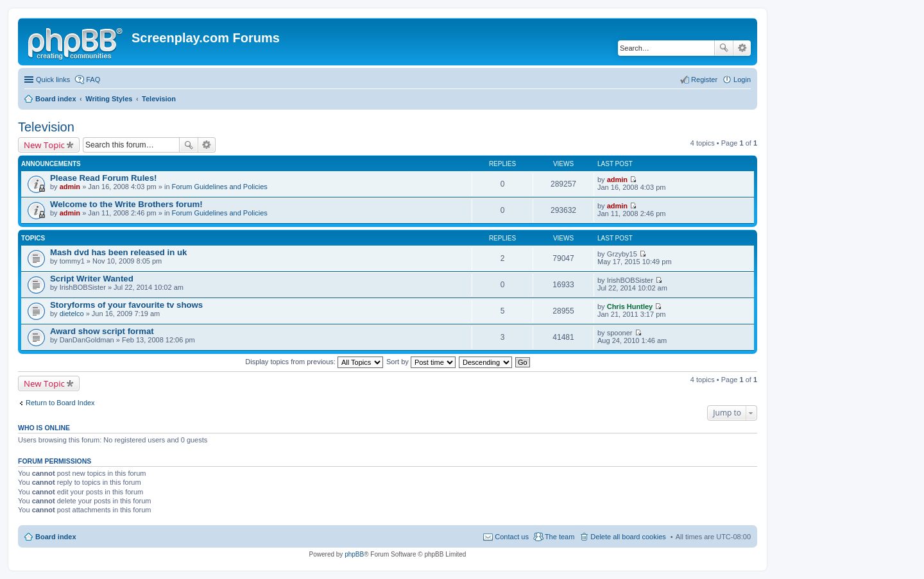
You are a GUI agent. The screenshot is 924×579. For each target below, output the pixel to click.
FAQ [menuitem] (93, 80)
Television (46, 127)
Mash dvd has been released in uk (118, 252)
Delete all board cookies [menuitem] (628, 537)
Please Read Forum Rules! (103, 178)
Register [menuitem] (704, 80)
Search (724, 48)
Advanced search (742, 48)
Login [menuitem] (742, 80)
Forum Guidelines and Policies (220, 187)
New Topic (44, 145)
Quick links (53, 80)
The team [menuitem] (560, 537)
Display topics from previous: (314, 362)
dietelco (72, 314)
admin (70, 187)
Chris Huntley (630, 306)
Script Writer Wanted (92, 279)
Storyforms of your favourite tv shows (126, 305)
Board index (56, 537)
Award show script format (102, 331)
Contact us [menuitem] (512, 537)
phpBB (354, 554)
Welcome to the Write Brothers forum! (126, 204)
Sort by (421, 362)
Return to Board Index (60, 403)
